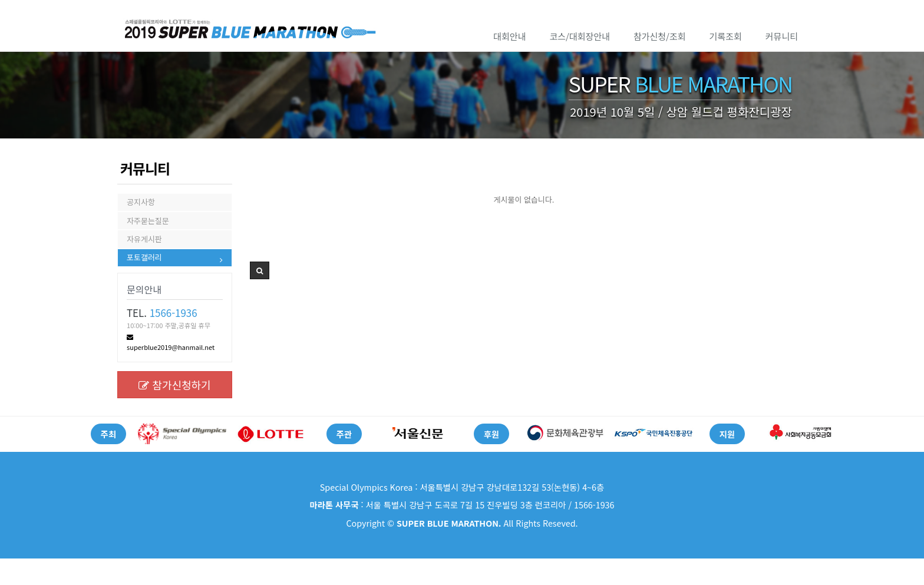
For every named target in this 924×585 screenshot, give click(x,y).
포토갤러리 (144, 280)
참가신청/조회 (660, 36)
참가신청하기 (174, 411)
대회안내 (509, 36)
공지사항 (141, 205)
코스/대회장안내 (580, 36)
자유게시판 (144, 255)
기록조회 (726, 36)
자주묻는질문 (148, 230)
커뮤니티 (782, 36)
